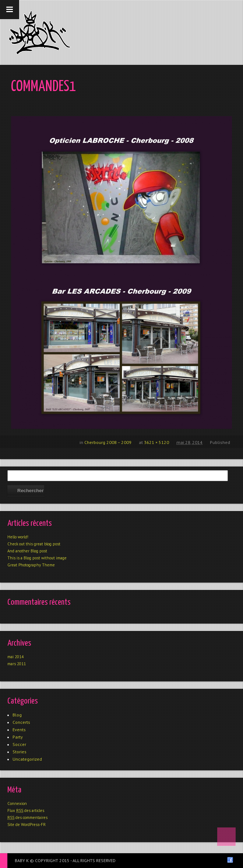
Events (19, 730)
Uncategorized (27, 759)
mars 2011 (17, 664)
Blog (17, 715)
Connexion (17, 803)
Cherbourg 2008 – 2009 (108, 442)
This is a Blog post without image (37, 558)
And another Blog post (27, 551)
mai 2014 (15, 657)
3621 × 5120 (156, 442)
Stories (20, 752)
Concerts (21, 722)
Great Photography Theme (31, 565)
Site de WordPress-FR (27, 824)
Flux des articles (26, 810)
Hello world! (18, 537)
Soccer (19, 744)
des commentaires (27, 817)
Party (18, 737)
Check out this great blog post (34, 544)
